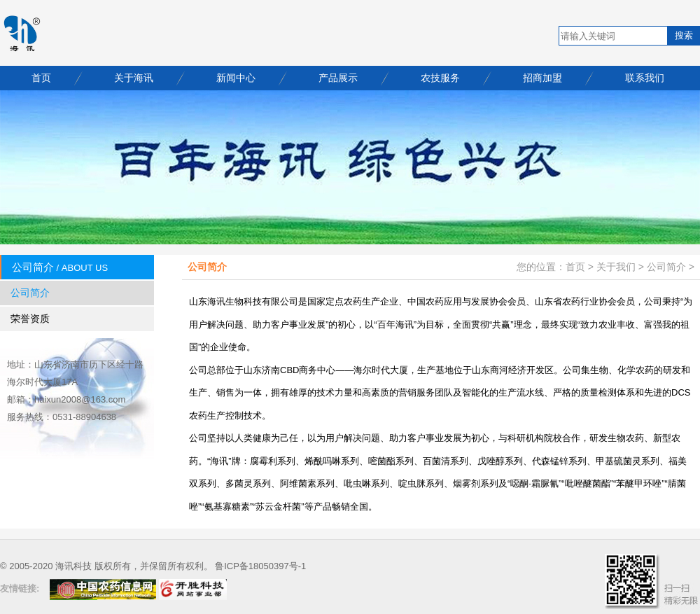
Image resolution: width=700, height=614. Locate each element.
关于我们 (616, 267)
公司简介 (30, 293)
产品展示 (338, 78)
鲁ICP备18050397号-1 (260, 566)
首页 (41, 78)
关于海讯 (134, 78)
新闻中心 (236, 78)
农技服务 (440, 78)
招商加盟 (542, 78)
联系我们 (645, 78)
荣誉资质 (30, 319)
